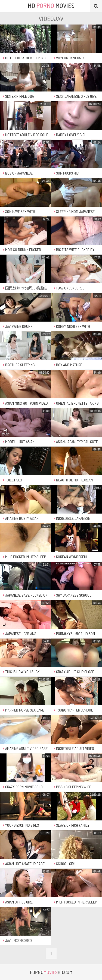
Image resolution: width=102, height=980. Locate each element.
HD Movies (51, 5)
